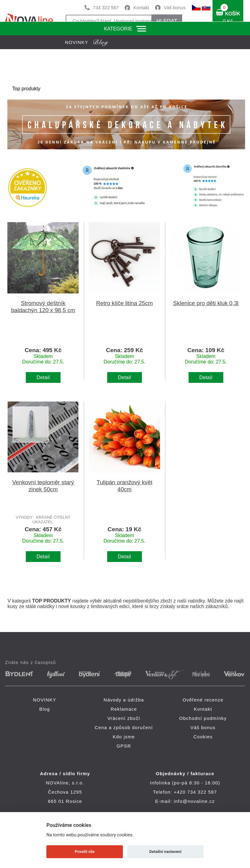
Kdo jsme (124, 737)
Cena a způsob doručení (124, 727)
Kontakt (141, 8)
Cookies (203, 737)
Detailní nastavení (165, 852)
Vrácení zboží (124, 718)
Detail (43, 377)
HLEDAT (167, 21)
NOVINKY (45, 700)
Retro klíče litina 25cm (124, 303)
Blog (45, 709)
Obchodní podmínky (203, 718)
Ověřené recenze (203, 700)
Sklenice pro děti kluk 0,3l (206, 303)
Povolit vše (85, 852)
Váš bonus (175, 8)
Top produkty (26, 89)
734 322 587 (106, 8)
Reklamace (124, 709)
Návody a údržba (124, 700)
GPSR (124, 746)
